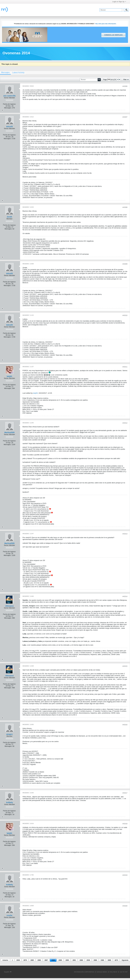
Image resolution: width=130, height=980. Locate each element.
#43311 (125, 367)
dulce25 (9, 127)
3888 (109, 960)
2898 (81, 960)
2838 (18, 960)
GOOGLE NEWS (102, 972)
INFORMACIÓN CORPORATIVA (84, 972)
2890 (67, 960)
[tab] (18, 73)
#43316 (125, 725)
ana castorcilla (9, 96)
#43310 (125, 315)
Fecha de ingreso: (9, 104)
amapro (10, 734)
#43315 (125, 666)
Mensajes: (8, 108)
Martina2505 (10, 432)
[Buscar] (112, 10)
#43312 (125, 423)
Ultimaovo (9, 606)
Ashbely (9, 802)
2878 (25, 960)
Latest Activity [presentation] (18, 73)
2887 (46, 960)
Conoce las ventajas (113, 35)
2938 (88, 960)
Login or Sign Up (119, 2)
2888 (53, 960)
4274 (116, 960)
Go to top (124, 972)
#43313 (125, 534)
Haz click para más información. (106, 24)
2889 (60, 960)
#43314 (125, 596)
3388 (102, 960)
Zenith (9, 217)
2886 (39, 960)
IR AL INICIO (114, 972)
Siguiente (125, 960)
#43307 (125, 117)
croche (9, 915)
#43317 (125, 793)
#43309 (125, 264)
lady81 (9, 376)
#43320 (125, 906)
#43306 (125, 86)
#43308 (125, 207)
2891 (74, 960)
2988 (95, 960)
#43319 (125, 875)
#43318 (125, 824)
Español (8, 972)
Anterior (5, 960)
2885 (32, 960)
